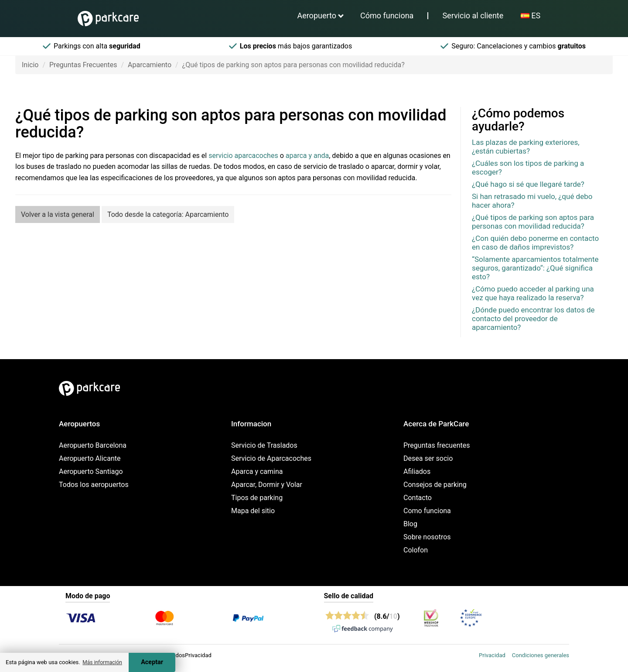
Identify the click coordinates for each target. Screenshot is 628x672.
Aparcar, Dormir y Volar (267, 485)
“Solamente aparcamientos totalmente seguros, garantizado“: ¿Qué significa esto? (535, 268)
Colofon (416, 550)
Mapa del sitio (253, 511)
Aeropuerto (317, 15)
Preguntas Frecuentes (83, 65)
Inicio (30, 65)
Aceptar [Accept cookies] (152, 662)
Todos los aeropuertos (94, 485)
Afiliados (417, 471)
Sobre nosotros (427, 537)
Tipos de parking (257, 498)
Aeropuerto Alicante (90, 458)
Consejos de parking (435, 485)
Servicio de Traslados (264, 445)
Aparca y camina (257, 471)
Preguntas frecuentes (437, 445)
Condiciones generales (541, 655)
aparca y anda (307, 156)
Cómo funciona (387, 15)
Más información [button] (102, 662)
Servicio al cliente (473, 15)
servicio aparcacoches (243, 156)
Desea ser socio (428, 458)
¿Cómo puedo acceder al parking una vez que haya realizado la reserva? (533, 293)
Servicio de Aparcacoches (271, 458)
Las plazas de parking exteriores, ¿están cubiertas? (526, 147)
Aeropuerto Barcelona (93, 445)
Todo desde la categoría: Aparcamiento (168, 214)
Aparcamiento (150, 65)
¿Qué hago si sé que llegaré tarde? (528, 184)
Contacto (418, 498)
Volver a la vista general (58, 214)
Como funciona (427, 511)
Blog (410, 524)
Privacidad (492, 655)
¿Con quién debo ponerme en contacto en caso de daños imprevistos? (535, 243)
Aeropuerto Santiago (91, 471)
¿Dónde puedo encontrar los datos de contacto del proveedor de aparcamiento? (533, 319)
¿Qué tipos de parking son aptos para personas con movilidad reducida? (533, 222)
